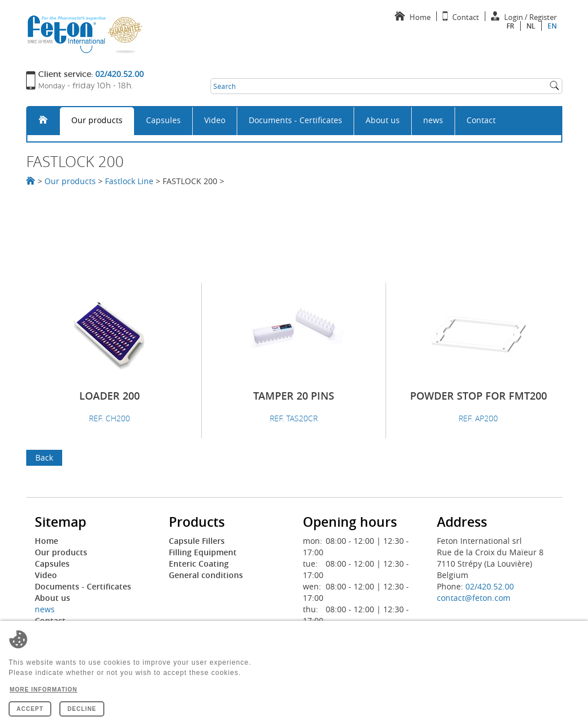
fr (510, 26)
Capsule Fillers (197, 541)
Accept (30, 709)
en (552, 26)
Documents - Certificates (295, 120)
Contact (481, 120)
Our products (97, 120)
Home (46, 541)
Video (215, 120)
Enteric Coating (199, 564)
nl (531, 26)
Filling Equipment (203, 552)
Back (44, 457)
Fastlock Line (129, 181)
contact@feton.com (474, 598)
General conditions (206, 575)
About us (383, 120)
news (433, 120)
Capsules (163, 120)
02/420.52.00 (490, 586)
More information (44, 690)
